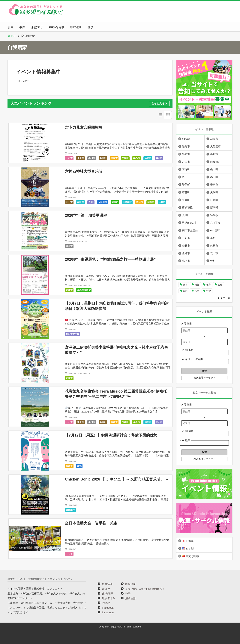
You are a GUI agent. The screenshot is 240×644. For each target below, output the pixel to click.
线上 (185, 177)
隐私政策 (130, 584)
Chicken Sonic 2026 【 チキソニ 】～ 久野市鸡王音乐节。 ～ (117, 479)
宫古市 (115, 202)
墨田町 (214, 177)
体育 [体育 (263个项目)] (185, 285)
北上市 (80, 158)
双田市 (80, 202)
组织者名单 (57, 27)
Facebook (108, 608)
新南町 (103, 158)
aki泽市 (186, 139)
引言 (10, 27)
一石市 (69, 158)
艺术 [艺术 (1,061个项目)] (197, 291)
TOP (12, 36)
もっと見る (159, 104)
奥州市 (92, 158)
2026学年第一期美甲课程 (86, 215)
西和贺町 (215, 162)
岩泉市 (214, 185)
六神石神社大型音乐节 (84, 171)
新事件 (106, 589)
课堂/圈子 (37, 27)
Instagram (108, 612)
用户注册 (76, 27)
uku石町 (215, 230)
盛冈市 (114, 158)
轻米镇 (214, 215)
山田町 (214, 169)
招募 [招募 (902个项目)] (197, 285)
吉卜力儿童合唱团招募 (84, 127)
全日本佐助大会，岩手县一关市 (91, 523)
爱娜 (79, 466)
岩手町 (186, 185)
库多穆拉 (127, 202)
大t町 (91, 202)
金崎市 (186, 253)
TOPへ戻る (23, 81)
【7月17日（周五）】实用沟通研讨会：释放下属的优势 (111, 435)
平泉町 (186, 200)
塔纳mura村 (189, 223)
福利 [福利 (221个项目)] (185, 291)
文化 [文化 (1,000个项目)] (220, 285)
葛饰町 (186, 169)
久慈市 (214, 246)
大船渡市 (103, 202)
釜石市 (159, 158)
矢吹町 (125, 158)
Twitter (106, 603)
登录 (90, 27)
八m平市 (215, 223)
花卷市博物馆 (84, 290)
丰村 (213, 238)
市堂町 (186, 192)
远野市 (148, 158)
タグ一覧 (225, 298)
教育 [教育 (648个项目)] (208, 285)
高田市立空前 (73, 334)
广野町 (214, 200)
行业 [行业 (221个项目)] (208, 291)
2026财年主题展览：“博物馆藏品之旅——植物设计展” (110, 259)
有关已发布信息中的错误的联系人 (145, 589)
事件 (22, 27)
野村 (213, 261)
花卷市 (136, 158)
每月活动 (107, 584)
